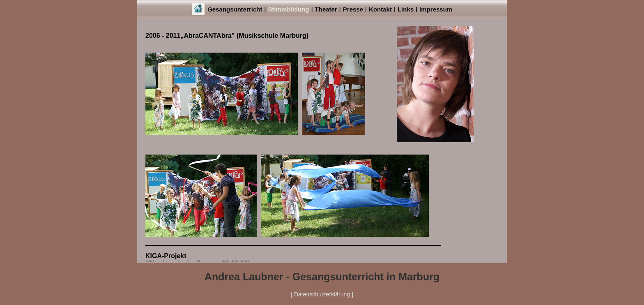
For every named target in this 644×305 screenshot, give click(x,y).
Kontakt (380, 9)
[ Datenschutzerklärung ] (322, 294)
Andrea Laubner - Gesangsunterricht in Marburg (322, 277)
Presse (353, 9)
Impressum (436, 9)
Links (406, 9)
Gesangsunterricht (235, 9)
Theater (326, 9)
